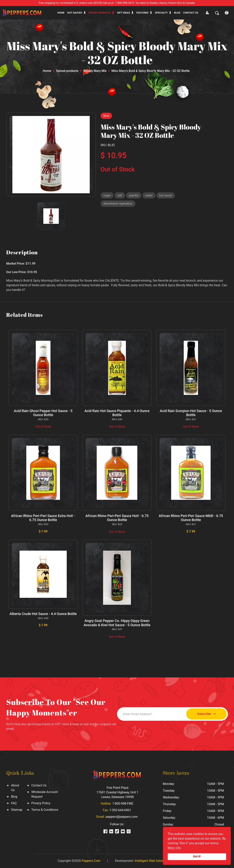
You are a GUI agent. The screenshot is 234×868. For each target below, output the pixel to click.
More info (174, 848)
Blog (177, 13)
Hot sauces (75, 13)
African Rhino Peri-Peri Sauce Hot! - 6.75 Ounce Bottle (117, 518)
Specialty (161, 13)
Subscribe (206, 714)
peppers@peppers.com (122, 817)
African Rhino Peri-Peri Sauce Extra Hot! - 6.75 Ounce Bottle (43, 518)
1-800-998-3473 (125, 3)
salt (120, 195)
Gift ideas (123, 13)
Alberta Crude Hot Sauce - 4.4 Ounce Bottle (43, 614)
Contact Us (39, 785)
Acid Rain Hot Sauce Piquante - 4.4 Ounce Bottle (117, 413)
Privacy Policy (41, 803)
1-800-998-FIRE (123, 804)
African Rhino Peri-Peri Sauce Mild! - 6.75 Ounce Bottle (191, 518)
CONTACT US (191, 13)
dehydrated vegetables (118, 204)
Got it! (197, 857)
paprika (134, 195)
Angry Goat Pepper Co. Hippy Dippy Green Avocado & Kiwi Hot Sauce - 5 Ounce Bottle (117, 623)
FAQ (14, 803)
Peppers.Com (91, 861)
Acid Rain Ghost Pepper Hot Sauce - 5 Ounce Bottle (43, 413)
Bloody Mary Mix (95, 71)
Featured (142, 13)
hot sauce (166, 195)
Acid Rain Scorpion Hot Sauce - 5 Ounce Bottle (191, 413)
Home (61, 13)
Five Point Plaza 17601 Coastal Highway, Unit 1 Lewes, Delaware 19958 (117, 792)
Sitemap (17, 810)
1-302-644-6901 (120, 810)
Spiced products (100, 13)
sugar (107, 195)
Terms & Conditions (45, 810)
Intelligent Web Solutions (152, 861)
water (149, 195)
